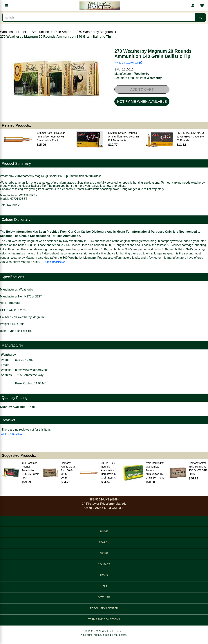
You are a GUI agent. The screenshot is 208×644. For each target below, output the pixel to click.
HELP (104, 586)
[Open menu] (6, 6)
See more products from (138, 78)
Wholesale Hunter (13, 32)
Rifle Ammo (63, 32)
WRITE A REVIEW (12, 434)
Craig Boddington (55, 262)
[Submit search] (200, 17)
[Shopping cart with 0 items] (202, 6)
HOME (104, 531)
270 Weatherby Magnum (95, 32)
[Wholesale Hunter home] (100, 6)
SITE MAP (104, 597)
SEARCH (104, 542)
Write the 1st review (129, 63)
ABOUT (104, 553)
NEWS (104, 575)
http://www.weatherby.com (32, 370)
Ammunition (40, 32)
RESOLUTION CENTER (104, 608)
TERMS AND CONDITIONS (104, 619)
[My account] (193, 6)
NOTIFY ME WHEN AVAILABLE (142, 102)
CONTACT (104, 564)
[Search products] (99, 17)
